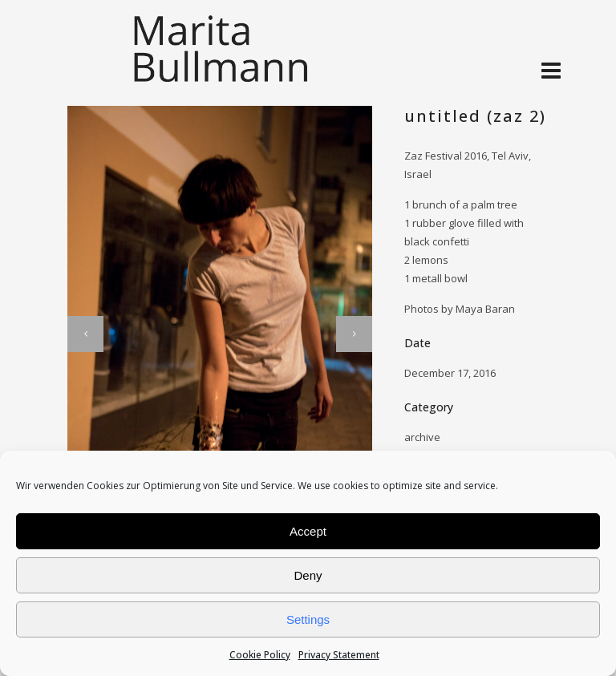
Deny (308, 575)
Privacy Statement (339, 655)
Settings (308, 619)
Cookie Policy (260, 655)
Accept (308, 531)
